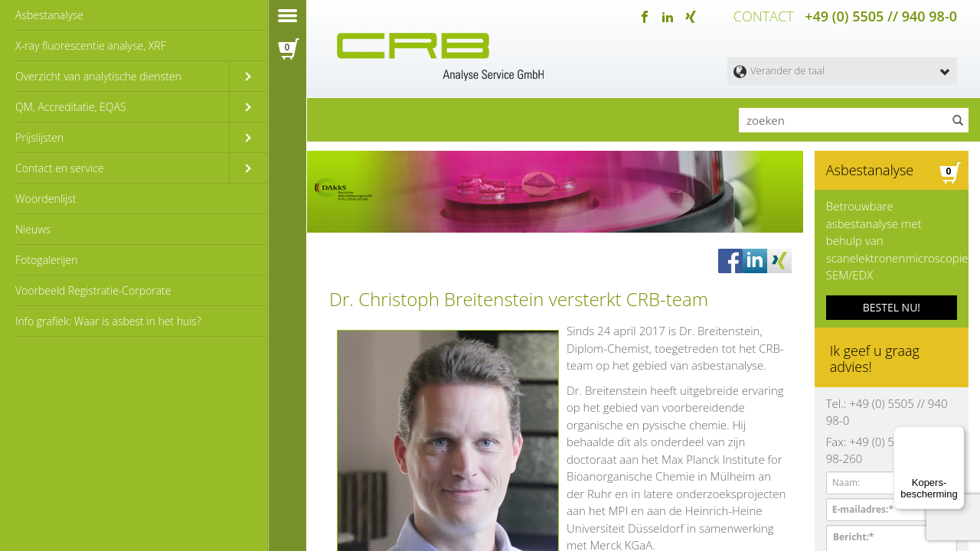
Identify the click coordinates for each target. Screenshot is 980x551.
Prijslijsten (39, 137)
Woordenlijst (46, 199)
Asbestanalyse (49, 15)
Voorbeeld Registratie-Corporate (93, 290)
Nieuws (33, 229)
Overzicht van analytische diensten (98, 76)
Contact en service (59, 168)
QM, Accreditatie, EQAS (71, 107)
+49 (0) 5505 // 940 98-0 (881, 15)
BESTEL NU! (892, 300)
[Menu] (955, 435)
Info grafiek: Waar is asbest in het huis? (108, 321)
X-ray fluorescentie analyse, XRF (91, 46)
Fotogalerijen (46, 260)
